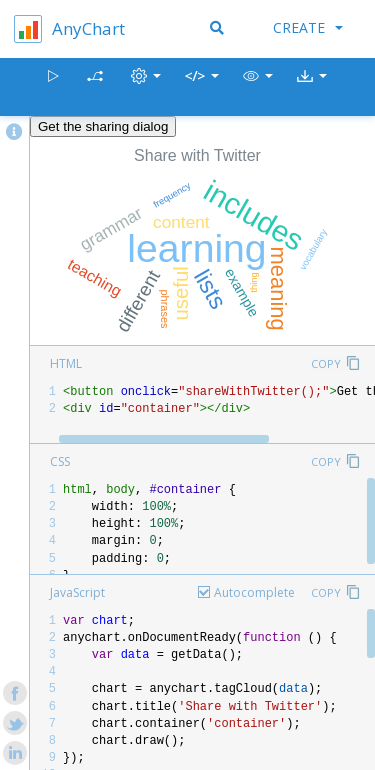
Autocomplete (254, 592)
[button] (258, 87)
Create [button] (308, 27)
